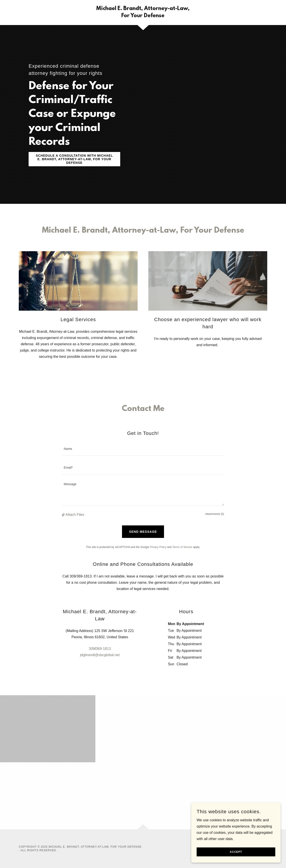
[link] (143, 16)
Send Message (143, 532)
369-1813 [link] (103, 649)
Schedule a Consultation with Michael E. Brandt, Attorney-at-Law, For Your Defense (74, 159)
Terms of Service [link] (182, 547)
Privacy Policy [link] (158, 547)
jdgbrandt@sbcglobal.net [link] (100, 655)
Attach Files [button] (75, 515)
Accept (236, 852)
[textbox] (143, 449)
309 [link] (92, 649)
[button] (64, 515)
